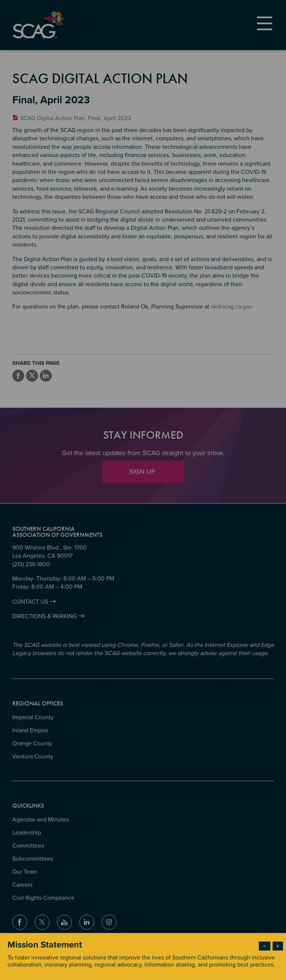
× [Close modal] (278, 946)
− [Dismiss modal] (265, 946)
